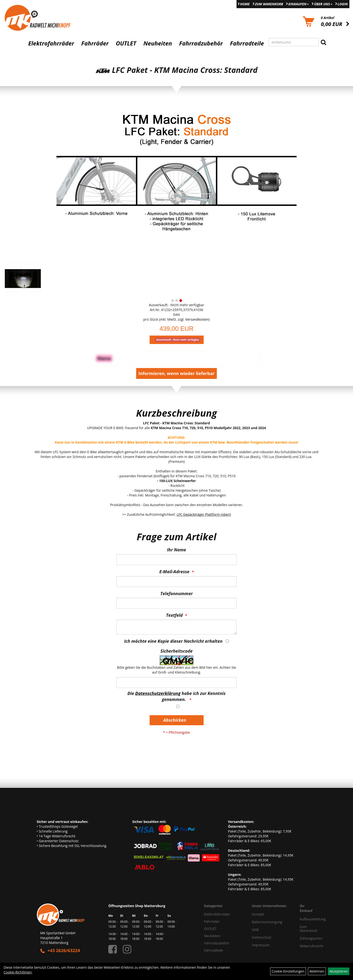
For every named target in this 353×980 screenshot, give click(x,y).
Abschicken (175, 720)
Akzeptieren (339, 971)
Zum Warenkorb (269, 4)
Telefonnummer (177, 593)
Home (245, 4)
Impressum (261, 945)
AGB (255, 930)
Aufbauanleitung (306, 919)
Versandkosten (197, 319)
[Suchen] (323, 42)
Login (343, 4)
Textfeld (174, 615)
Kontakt (258, 914)
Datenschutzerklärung (158, 693)
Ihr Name (176, 550)
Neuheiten (158, 43)
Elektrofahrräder (51, 43)
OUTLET (126, 43)
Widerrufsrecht (306, 946)
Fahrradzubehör (201, 43)
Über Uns (323, 4)
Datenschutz (262, 937)
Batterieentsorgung (267, 922)
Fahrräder (95, 43)
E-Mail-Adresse (174, 572)
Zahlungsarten (306, 938)
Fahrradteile (247, 43)
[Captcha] (176, 683)
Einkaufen (299, 4)
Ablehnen (317, 971)
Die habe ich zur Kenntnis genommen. (176, 696)
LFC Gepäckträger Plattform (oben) (204, 514)
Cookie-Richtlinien (18, 972)
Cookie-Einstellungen (288, 971)
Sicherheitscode (176, 651)
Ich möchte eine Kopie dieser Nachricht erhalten (173, 641)
